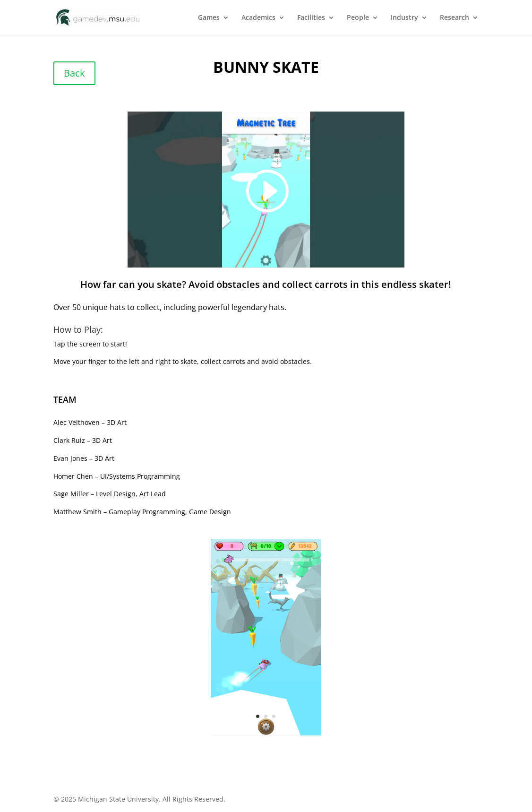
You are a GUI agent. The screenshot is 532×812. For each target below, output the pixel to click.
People (358, 18)
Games (209, 18)
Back (74, 73)
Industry (404, 18)
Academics (258, 18)
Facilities (311, 18)
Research (455, 18)
